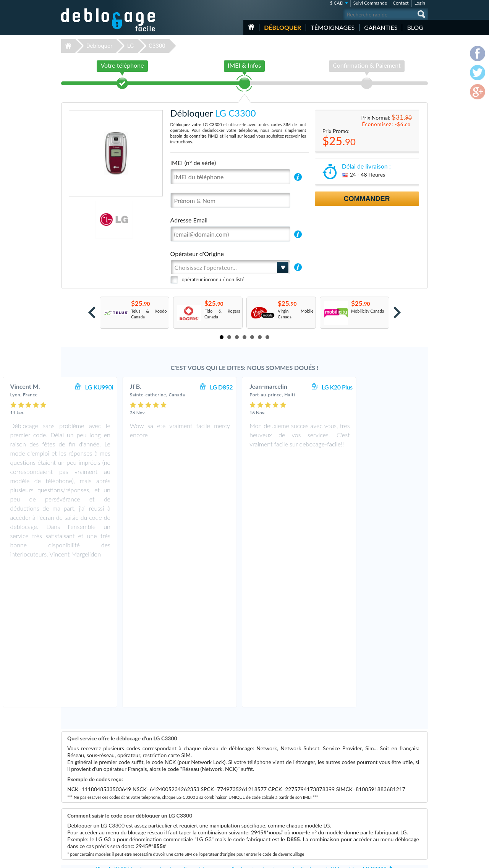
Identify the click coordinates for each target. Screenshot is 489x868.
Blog (415, 27)
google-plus (422, 859)
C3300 (157, 46)
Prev (92, 312)
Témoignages (333, 27)
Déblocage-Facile (108, 20)
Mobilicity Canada (368, 311)
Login (420, 3)
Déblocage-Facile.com (109, 784)
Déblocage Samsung (192, 795)
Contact (401, 3)
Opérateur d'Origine (197, 254)
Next (397, 312)
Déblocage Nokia (189, 812)
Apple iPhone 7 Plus (321, 789)
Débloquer (283, 27)
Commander (367, 199)
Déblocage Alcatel (190, 830)
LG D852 (286, 387)
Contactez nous (385, 789)
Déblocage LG (186, 807)
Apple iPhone (315, 795)
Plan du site (382, 806)
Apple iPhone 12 (318, 824)
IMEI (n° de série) (193, 163)
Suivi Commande (370, 3)
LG (131, 46)
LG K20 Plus (402, 387)
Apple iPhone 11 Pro (322, 807)
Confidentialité (385, 800)
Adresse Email (189, 220)
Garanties (381, 27)
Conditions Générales (391, 794)
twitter (407, 859)
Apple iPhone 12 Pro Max (326, 830)
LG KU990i (164, 387)
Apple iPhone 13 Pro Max (326, 801)
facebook (392, 859)
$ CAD (336, 3)
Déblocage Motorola (192, 801)
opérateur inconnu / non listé (213, 279)
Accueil (251, 27)
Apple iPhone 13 (318, 818)
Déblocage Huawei (191, 824)
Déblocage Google (190, 818)
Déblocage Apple (189, 789)
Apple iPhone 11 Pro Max (326, 812)
